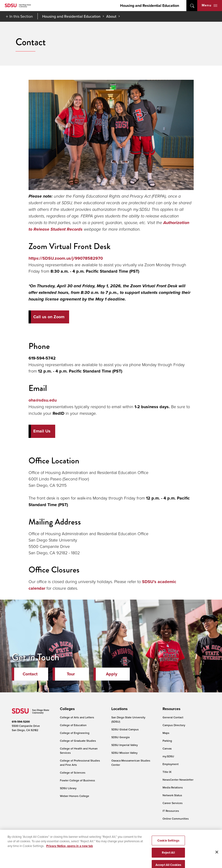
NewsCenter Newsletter (178, 780)
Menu (209, 5)
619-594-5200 (21, 722)
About (111, 16)
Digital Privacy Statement (79, 840)
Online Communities (176, 819)
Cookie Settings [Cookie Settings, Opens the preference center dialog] (168, 855)
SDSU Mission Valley (124, 753)
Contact (30, 674)
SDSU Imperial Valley (125, 745)
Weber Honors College (75, 796)
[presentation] (67, 709)
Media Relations (173, 787)
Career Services (173, 803)
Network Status (172, 795)
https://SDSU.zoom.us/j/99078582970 (66, 258)
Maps (166, 733)
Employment (171, 764)
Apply (112, 674)
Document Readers (46, 840)
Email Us (42, 431)
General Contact (173, 717)
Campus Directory (174, 725)
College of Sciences (73, 773)
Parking (167, 741)
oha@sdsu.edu (43, 400)
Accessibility (20, 840)
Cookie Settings (111, 840)
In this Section (21, 16)
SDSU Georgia (120, 737)
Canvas (167, 748)
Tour (71, 674)
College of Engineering (75, 733)
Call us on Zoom (49, 317)
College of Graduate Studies (78, 741)
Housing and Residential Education (150, 6)
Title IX (167, 772)
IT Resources (171, 811)
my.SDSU (168, 756)
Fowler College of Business (77, 780)
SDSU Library (68, 788)
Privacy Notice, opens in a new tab (70, 860)
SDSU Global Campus (125, 729)
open (192, 6)
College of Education (73, 725)
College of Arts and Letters (77, 717)
